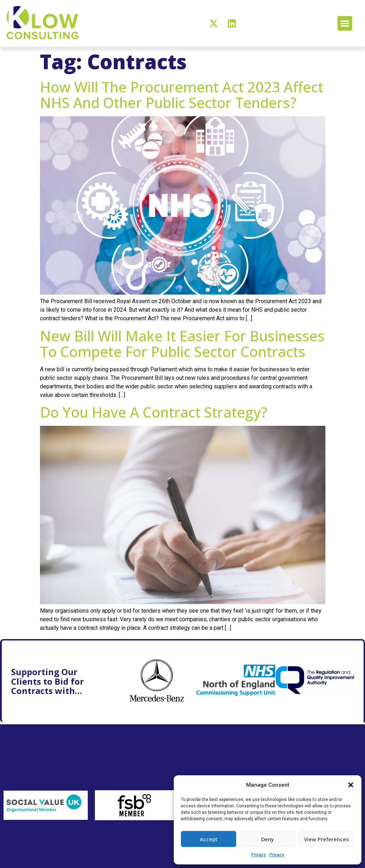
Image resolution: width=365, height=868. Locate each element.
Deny (268, 839)
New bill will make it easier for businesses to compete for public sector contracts (182, 344)
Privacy (258, 855)
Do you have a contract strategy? (154, 412)
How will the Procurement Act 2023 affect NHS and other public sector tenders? (182, 95)
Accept (209, 839)
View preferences (326, 839)
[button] (351, 785)
